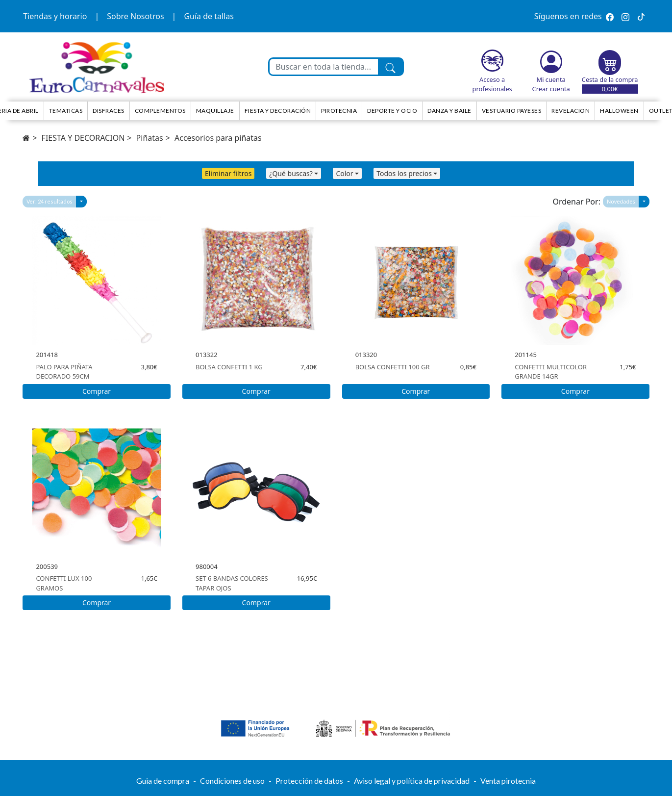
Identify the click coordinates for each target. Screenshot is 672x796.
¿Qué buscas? (291, 173)
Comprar (97, 391)
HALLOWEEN (619, 111)
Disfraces (109, 111)
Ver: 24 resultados (50, 201)
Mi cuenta (551, 79)
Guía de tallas (209, 16)
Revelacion (571, 111)
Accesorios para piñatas (218, 138)
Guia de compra (163, 781)
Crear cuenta (551, 89)
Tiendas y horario (55, 16)
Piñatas (150, 138)
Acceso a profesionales (492, 84)
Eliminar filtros (228, 173)
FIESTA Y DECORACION (83, 138)
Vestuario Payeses (512, 111)
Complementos (160, 111)
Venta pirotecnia (508, 781)
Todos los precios (404, 173)
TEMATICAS (66, 111)
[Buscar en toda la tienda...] (324, 67)
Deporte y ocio (392, 111)
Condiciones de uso (232, 781)
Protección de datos (309, 781)
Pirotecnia (339, 111)
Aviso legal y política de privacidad (412, 781)
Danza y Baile (449, 111)
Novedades (621, 201)
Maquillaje (215, 111)
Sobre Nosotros (135, 16)
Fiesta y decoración (278, 111)
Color (344, 173)
